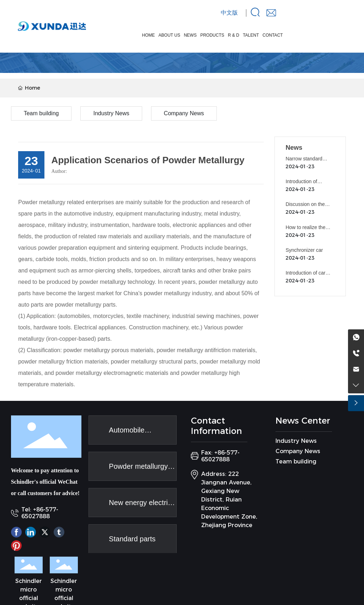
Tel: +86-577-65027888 (40, 513)
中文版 (229, 13)
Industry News (111, 113)
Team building (41, 113)
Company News (184, 113)
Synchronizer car (304, 250)
